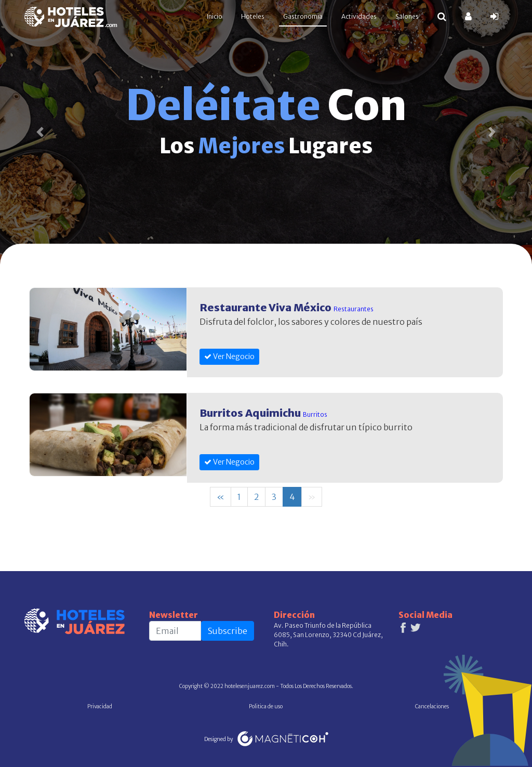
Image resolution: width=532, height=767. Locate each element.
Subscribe (228, 631)
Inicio (217, 16)
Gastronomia (303, 16)
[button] (40, 132)
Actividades (359, 16)
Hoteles (253, 16)
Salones (407, 16)
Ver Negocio (229, 356)
